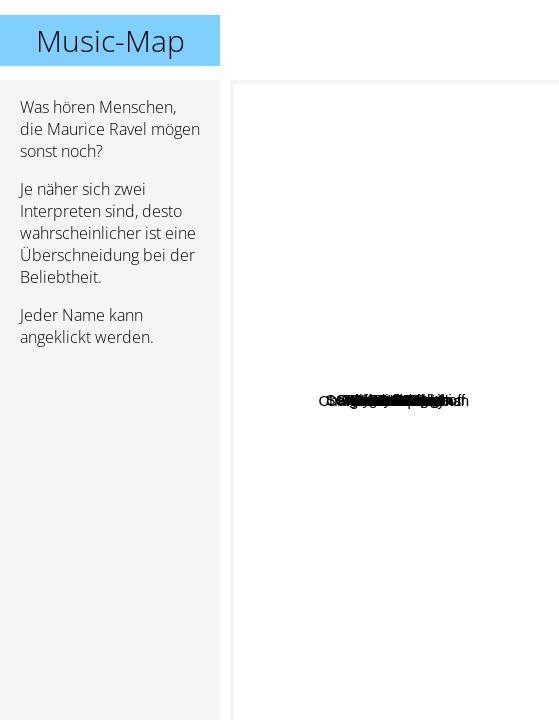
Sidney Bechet (341, 356)
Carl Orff (411, 447)
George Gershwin (410, 420)
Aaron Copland (414, 388)
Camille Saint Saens (312, 327)
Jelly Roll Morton (436, 367)
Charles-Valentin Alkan (369, 586)
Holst (470, 325)
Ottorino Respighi (302, 219)
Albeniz (476, 559)
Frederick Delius (450, 479)
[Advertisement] (110, 469)
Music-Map (110, 40)
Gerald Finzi (381, 669)
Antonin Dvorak (409, 343)
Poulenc (434, 258)
